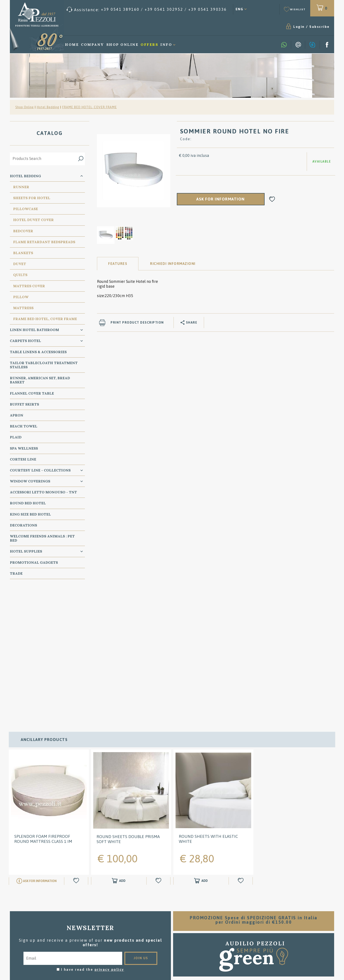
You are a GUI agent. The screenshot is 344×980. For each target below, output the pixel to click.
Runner (21, 187)
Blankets (23, 253)
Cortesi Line (23, 459)
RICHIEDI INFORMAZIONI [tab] (173, 264)
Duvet (20, 264)
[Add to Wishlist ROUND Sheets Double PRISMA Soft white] (159, 746)
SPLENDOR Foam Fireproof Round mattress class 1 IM (43, 704)
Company (93, 44)
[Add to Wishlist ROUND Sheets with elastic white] (241, 746)
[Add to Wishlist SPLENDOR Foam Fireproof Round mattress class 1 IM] (77, 746)
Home (72, 44)
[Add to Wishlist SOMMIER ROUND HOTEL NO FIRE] (272, 199)
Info (166, 44)
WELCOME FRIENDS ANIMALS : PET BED (42, 538)
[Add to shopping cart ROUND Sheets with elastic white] (201, 746)
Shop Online (123, 44)
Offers (149, 44)
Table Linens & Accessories (38, 352)
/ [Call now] (281, 943)
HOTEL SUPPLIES (26, 551)
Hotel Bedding (48, 107)
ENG (239, 9)
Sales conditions (172, 909)
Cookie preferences (82, 936)
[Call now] (147, 10)
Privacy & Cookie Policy (36, 936)
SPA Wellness (24, 448)
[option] (134, 170)
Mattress (23, 308)
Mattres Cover (29, 286)
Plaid (16, 437)
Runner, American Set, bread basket (40, 380)
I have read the (93, 834)
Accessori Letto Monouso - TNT (43, 492)
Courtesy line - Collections (40, 470)
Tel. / (63, 925)
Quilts (20, 275)
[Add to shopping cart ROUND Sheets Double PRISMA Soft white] (119, 746)
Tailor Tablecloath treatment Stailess (44, 365)
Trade (16, 573)
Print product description (137, 323)
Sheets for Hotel (32, 198)
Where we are (172, 922)
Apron (17, 415)
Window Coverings (30, 481)
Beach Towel (24, 426)
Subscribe (320, 27)
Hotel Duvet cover (33, 220)
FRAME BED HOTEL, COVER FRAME (89, 107)
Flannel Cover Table (32, 393)
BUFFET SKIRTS (24, 404)
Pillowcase (26, 209)
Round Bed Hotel (28, 503)
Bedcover (23, 231)
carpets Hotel (25, 341)
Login (299, 27)
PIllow (21, 297)
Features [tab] (118, 264)
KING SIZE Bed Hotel (30, 514)
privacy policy (109, 834)
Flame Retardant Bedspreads (44, 242)
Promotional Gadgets (34, 562)
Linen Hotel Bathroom (34, 330)
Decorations (23, 525)
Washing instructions (172, 915)
